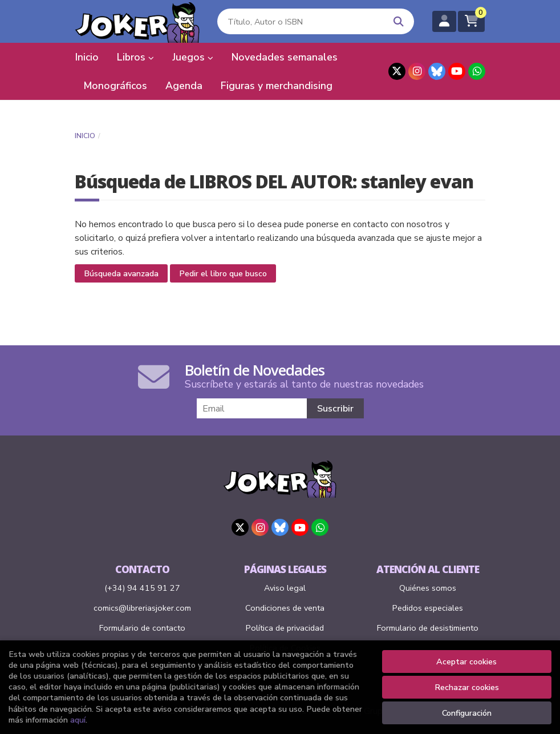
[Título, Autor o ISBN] (300, 21)
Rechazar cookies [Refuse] (467, 687)
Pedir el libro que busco (223, 273)
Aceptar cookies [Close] (466, 662)
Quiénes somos (428, 588)
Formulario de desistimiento (428, 628)
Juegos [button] (193, 57)
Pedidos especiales (428, 608)
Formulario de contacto (142, 628)
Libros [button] (135, 57)
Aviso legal (285, 588)
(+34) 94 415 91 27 (142, 588)
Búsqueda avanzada (121, 273)
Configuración (467, 713)
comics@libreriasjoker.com (142, 608)
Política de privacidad (285, 628)
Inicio (85, 136)
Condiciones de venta (285, 608)
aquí (78, 720)
